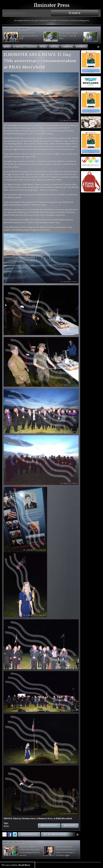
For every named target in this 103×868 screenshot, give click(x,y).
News (7, 47)
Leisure (54, 47)
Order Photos (29, 834)
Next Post (70, 826)
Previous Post (49, 826)
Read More (24, 865)
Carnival (67, 47)
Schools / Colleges (25, 47)
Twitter (15, 834)
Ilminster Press (52, 5)
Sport (43, 47)
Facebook (10, 834)
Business (81, 47)
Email (4, 834)
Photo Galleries (16, 29)
